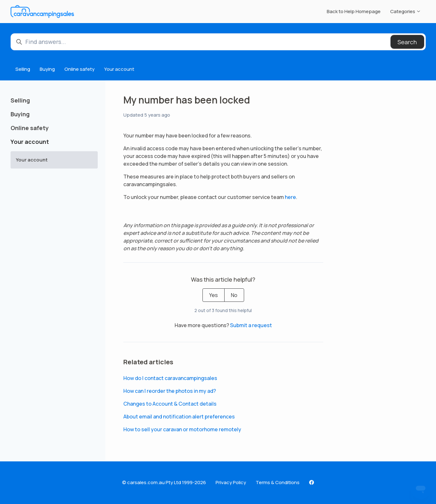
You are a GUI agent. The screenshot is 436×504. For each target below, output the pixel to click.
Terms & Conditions (278, 482)
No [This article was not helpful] (234, 295)
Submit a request (251, 325)
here (290, 197)
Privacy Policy (231, 482)
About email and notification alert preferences (179, 417)
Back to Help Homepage (354, 11)
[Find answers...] (218, 42)
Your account (119, 69)
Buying (47, 69)
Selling (23, 69)
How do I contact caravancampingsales (170, 378)
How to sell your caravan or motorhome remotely (182, 429)
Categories (406, 11)
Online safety (79, 69)
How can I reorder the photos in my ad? (170, 391)
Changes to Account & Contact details (170, 404)
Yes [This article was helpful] (214, 295)
